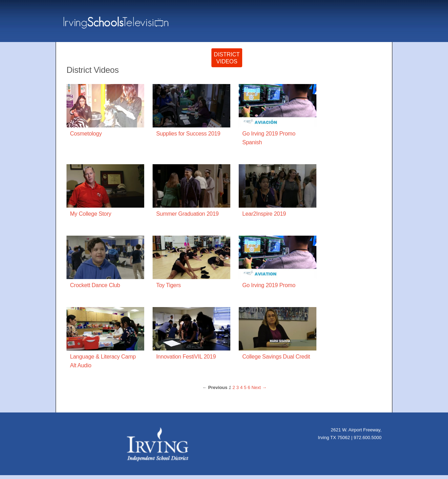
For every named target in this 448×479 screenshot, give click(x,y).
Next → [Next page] (259, 391)
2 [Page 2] (234, 391)
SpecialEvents (260, 62)
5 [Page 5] (245, 391)
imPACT (290, 65)
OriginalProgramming (184, 62)
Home (376, 65)
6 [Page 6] (249, 391)
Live (353, 65)
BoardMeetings (324, 62)
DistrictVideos (227, 62)
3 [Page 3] (237, 391)
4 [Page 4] (241, 391)
